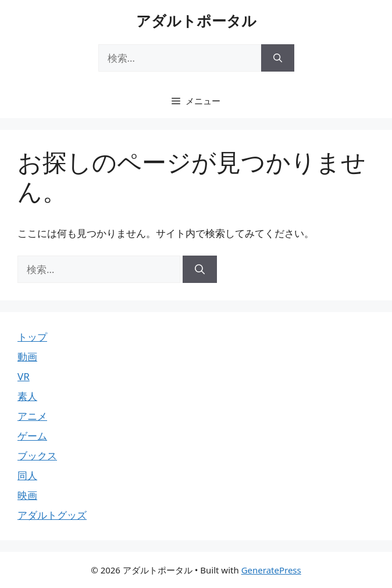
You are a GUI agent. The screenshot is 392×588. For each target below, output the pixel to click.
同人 (27, 475)
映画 (27, 495)
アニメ (32, 416)
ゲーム (32, 436)
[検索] (278, 58)
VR (24, 376)
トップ (32, 337)
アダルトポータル (196, 20)
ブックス (37, 456)
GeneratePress (271, 570)
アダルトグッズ (52, 515)
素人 (27, 396)
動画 (27, 357)
